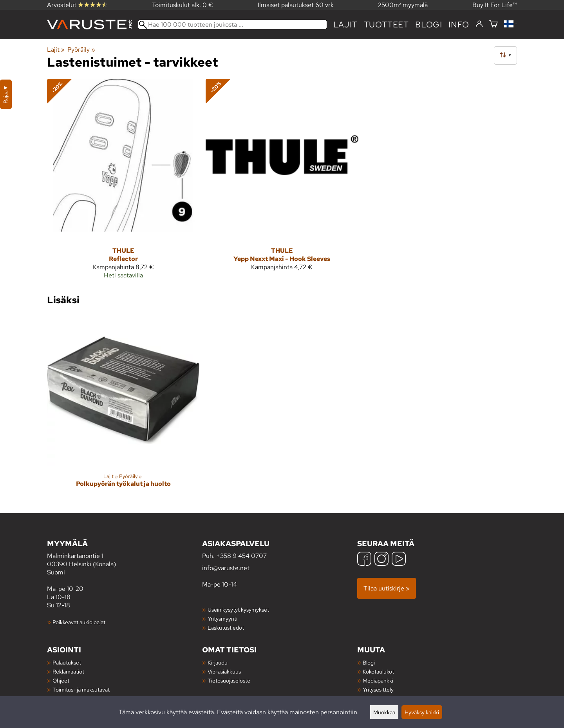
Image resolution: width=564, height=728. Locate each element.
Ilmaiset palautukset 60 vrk (296, 5)
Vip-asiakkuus (224, 671)
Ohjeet (61, 680)
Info (459, 24)
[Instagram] (381, 560)
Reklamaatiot (68, 671)
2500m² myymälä (403, 5)
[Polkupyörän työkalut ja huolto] (123, 407)
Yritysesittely (378, 689)
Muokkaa (384, 712)
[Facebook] (364, 560)
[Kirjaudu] (479, 24)
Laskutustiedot (226, 627)
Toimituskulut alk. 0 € (183, 5)
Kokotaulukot (378, 671)
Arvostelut (77, 5)
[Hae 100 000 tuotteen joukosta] (232, 24)
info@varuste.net (226, 568)
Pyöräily (81, 50)
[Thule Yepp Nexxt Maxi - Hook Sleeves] (282, 182)
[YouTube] (399, 560)
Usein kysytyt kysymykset (238, 609)
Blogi (369, 662)
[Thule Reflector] (123, 182)
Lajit (345, 24)
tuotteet (386, 24)
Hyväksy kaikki (422, 712)
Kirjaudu (218, 662)
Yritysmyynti (222, 618)
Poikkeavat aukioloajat (79, 622)
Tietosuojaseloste (229, 680)
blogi (429, 24)
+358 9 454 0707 (241, 556)
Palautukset (67, 662)
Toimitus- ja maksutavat (81, 689)
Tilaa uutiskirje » (387, 588)
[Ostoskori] (493, 24)
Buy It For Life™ (495, 5)
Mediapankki (378, 680)
